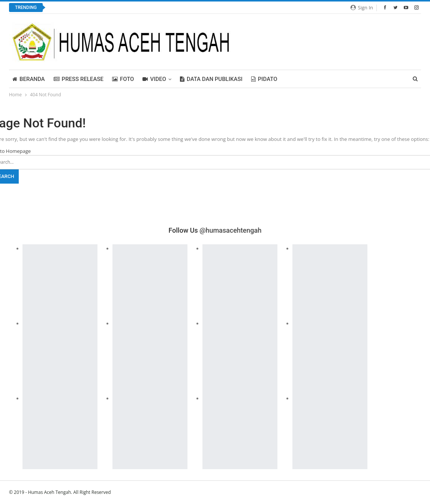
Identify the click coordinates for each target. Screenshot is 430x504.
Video (154, 79)
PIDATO (264, 79)
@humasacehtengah (230, 230)
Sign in (362, 7)
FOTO (123, 79)
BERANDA (29, 79)
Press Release (79, 79)
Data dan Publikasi (211, 79)
